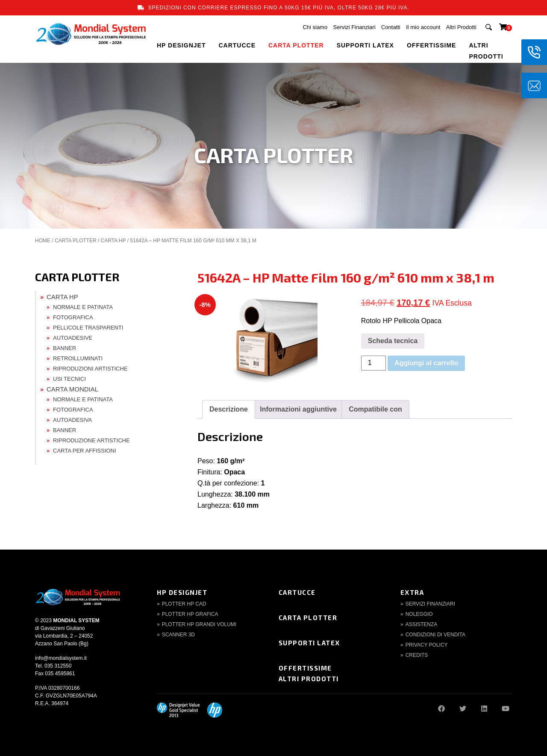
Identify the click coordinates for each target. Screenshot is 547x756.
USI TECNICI (69, 379)
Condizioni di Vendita (435, 635)
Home (43, 241)
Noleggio (419, 614)
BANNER (65, 348)
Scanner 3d (178, 635)
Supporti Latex (309, 643)
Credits (417, 655)
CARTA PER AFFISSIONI (85, 451)
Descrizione (229, 409)
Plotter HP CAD (184, 604)
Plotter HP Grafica (190, 614)
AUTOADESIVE (73, 338)
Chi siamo (315, 27)
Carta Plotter (308, 618)
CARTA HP (113, 241)
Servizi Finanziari (354, 27)
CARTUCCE (237, 45)
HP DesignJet (182, 592)
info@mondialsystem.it (61, 658)
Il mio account (423, 27)
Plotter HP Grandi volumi (199, 624)
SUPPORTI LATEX (365, 45)
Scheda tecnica (393, 341)
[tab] (229, 409)
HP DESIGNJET (181, 45)
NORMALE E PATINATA (83, 307)
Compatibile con (375, 409)
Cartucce (297, 592)
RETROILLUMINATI (78, 358)
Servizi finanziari (430, 604)
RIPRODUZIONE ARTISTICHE (91, 440)
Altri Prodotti (461, 27)
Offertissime (305, 668)
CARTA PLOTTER (296, 45)
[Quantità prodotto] (373, 363)
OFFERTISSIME (431, 45)
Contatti (391, 27)
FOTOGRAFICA (73, 317)
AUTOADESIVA (72, 420)
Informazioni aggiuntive (298, 409)
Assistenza (422, 624)
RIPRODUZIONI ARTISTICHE (90, 369)
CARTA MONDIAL (72, 389)
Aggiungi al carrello (426, 363)
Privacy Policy (427, 645)
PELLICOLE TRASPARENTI (88, 328)
